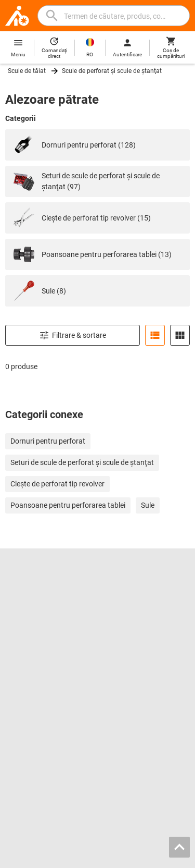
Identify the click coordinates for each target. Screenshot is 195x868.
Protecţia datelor (153, 850)
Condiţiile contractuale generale (85, 850)
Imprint (29, 850)
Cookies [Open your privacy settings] (98, 858)
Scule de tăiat (27, 71)
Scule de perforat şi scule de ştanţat (112, 71)
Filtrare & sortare (73, 335)
